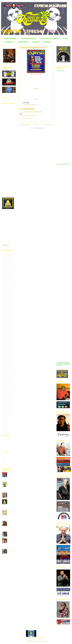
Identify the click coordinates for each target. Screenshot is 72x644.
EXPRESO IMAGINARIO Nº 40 (8, 335)
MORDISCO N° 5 (11, 549)
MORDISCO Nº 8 (6, 431)
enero (3, 454)
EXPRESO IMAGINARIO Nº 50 (8, 356)
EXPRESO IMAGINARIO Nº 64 (8, 385)
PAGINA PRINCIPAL (11, 39)
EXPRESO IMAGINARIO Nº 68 (8, 393)
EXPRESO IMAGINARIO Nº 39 (8, 332)
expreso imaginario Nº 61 (34, 47)
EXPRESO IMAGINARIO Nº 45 (8, 345)
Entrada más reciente (25, 124)
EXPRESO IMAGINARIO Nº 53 (8, 362)
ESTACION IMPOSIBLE (28, 39)
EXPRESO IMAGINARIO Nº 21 (8, 295)
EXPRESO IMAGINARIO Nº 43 (8, 341)
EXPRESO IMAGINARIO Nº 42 (8, 339)
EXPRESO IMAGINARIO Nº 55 (8, 366)
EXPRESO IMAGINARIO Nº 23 (8, 299)
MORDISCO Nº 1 (6, 416)
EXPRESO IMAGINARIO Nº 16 (8, 284)
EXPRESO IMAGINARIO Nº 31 (8, 316)
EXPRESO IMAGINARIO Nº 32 (8, 318)
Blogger (45, 641)
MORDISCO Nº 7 (6, 429)
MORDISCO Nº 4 (6, 423)
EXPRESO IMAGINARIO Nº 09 (8, 270)
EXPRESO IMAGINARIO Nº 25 (8, 303)
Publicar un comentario (26, 118)
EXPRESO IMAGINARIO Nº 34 (8, 322)
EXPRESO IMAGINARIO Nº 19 (8, 291)
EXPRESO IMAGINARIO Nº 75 (8, 408)
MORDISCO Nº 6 (6, 427)
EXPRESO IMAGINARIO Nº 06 (8, 263)
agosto (3, 462)
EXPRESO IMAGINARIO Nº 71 (8, 399)
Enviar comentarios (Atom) (39, 128)
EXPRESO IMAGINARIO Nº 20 (8, 293)
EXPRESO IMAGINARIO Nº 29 (8, 312)
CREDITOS (36, 42)
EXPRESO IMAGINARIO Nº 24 (8, 301)
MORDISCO (47, 42)
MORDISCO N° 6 (11, 493)
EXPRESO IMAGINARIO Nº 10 (8, 272)
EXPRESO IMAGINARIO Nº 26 (8, 305)
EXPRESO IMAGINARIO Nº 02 (8, 255)
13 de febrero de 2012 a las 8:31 (30, 115)
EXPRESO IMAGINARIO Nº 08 (8, 268)
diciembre (4, 456)
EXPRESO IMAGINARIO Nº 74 (8, 406)
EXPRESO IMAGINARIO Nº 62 (8, 381)
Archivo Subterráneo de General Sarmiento (33, 112)
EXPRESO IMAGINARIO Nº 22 (8, 297)
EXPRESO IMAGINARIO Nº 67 (8, 391)
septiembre (4, 460)
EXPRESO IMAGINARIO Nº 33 (8, 320)
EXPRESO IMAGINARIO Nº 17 (8, 286)
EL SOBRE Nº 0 (9, 42)
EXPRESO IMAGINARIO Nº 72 (8, 402)
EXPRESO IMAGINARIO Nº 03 (8, 257)
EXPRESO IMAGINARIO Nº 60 (8, 376)
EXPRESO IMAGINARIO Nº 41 (8, 337)
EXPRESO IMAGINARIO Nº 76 (8, 410)
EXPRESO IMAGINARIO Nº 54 (8, 364)
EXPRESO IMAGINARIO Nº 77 (8, 412)
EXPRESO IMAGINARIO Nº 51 (8, 358)
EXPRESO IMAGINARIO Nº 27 (8, 307)
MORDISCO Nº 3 (6, 420)
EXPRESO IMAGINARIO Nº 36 (8, 326)
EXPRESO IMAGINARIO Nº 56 (8, 368)
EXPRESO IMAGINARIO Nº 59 (8, 374)
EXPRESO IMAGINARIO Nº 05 (8, 261)
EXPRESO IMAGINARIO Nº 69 (8, 395)
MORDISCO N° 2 (11, 532)
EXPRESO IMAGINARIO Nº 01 (8, 253)
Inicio (37, 124)
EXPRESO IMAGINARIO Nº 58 (8, 372)
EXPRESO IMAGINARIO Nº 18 (8, 289)
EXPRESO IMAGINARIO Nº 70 (8, 397)
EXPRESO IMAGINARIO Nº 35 (8, 324)
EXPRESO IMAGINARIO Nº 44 (8, 343)
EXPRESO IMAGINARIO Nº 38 (8, 330)
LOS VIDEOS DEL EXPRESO (49, 39)
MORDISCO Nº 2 (6, 418)
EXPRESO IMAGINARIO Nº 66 (8, 389)
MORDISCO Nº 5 (6, 425)
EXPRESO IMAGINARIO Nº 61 (31, 105)
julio (3, 464)
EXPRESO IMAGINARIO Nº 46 (8, 347)
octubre (4, 458)
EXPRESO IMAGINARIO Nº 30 (8, 314)
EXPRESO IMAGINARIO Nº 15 (8, 282)
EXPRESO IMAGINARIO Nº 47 (8, 349)
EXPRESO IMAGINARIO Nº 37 (8, 328)
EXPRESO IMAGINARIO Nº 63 (8, 383)
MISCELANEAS (23, 42)
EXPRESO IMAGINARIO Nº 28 (8, 309)
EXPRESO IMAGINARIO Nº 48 (8, 351)
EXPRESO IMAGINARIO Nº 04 (8, 259)
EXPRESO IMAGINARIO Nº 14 (8, 280)
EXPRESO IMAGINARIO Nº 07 (8, 265)
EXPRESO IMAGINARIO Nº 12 (8, 276)
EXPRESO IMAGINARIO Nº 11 (8, 274)
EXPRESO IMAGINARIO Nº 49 (8, 353)
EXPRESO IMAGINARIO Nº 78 (8, 414)
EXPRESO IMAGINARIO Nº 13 (8, 278)
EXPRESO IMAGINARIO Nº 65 (8, 387)
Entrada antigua (48, 124)
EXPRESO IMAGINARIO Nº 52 (8, 360)
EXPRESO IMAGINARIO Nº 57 (8, 370)
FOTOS (65, 39)
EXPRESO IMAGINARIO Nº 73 (8, 404)
